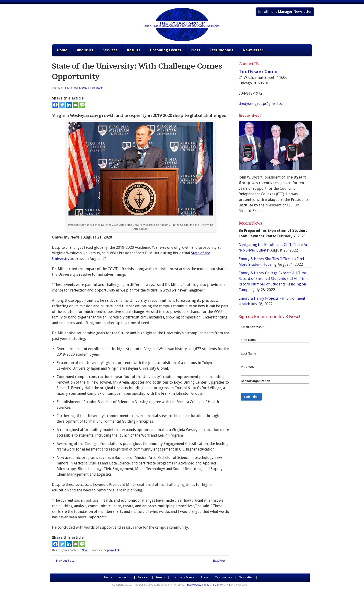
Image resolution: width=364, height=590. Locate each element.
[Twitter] (62, 105)
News (85, 550)
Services (110, 50)
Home (62, 50)
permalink (113, 550)
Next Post (219, 561)
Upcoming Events (166, 50)
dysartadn (97, 88)
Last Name (248, 353)
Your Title (248, 367)
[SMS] (82, 105)
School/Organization (255, 381)
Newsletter (253, 50)
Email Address (252, 327)
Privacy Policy (193, 585)
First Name (249, 340)
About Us (85, 50)
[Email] (76, 105)
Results (134, 50)
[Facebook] (55, 105)
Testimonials (221, 50)
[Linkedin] (69, 105)
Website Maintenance (217, 585)
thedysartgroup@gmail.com (262, 104)
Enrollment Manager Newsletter (285, 12)
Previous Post (65, 561)
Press (195, 50)
